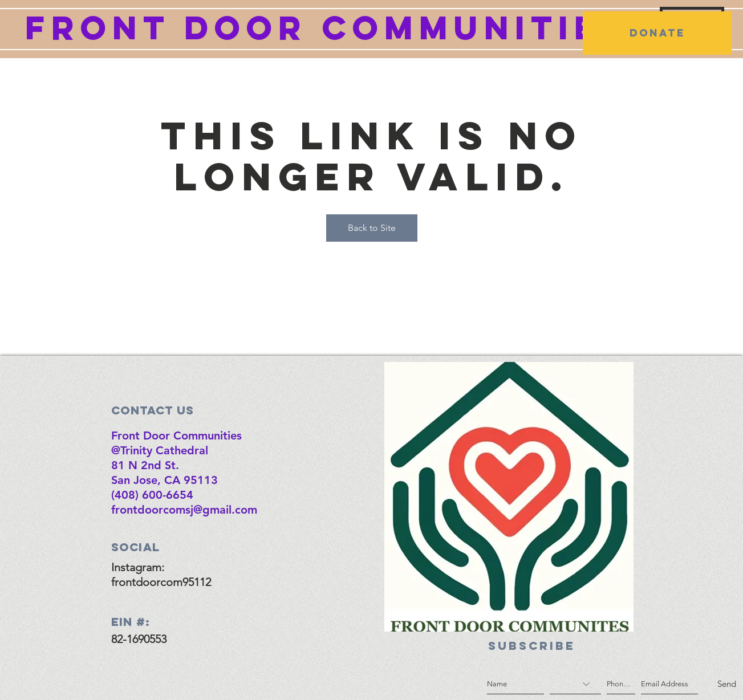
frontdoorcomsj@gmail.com (184, 510)
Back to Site (372, 228)
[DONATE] (657, 33)
